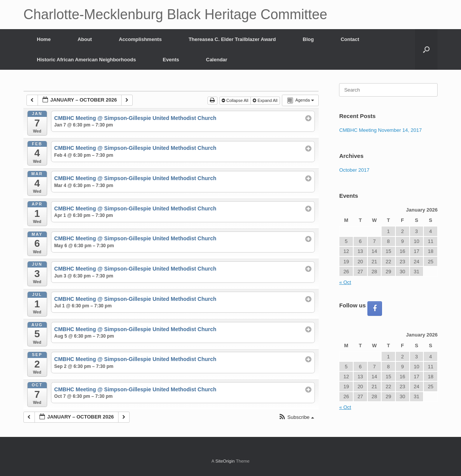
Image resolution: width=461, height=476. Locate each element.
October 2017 (354, 170)
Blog (308, 39)
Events (171, 60)
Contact (350, 39)
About (85, 39)
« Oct (345, 282)
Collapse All (236, 100)
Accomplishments (140, 39)
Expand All (266, 100)
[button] (426, 49)
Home (44, 39)
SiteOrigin (225, 461)
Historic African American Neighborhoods (86, 60)
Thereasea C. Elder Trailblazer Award (232, 39)
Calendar (217, 60)
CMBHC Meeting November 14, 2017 (380, 130)
